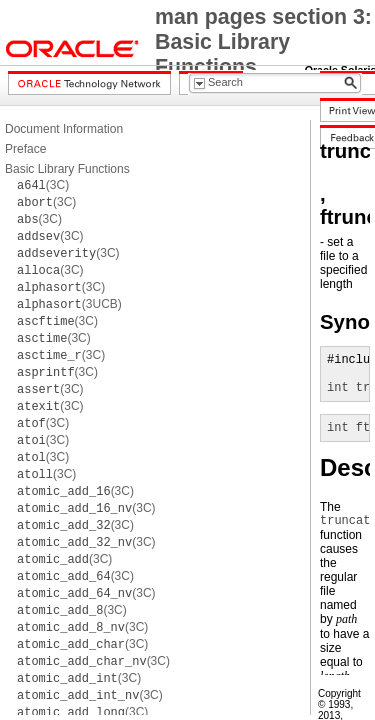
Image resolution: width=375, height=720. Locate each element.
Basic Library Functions (67, 169)
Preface (25, 149)
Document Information (64, 129)
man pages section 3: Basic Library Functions (263, 42)
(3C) (43, 185)
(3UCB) (69, 304)
